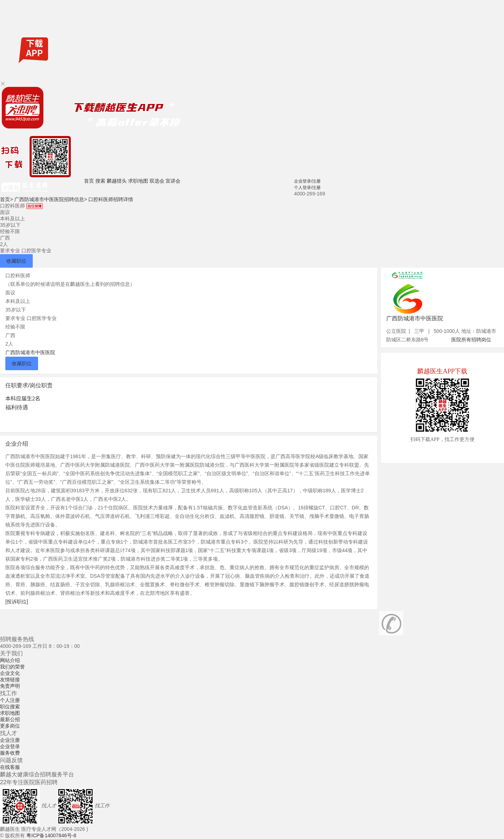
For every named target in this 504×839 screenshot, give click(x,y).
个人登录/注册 (307, 188)
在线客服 (10, 767)
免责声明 (10, 686)
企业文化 (10, 673)
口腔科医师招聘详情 (111, 199)
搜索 (100, 181)
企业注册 (10, 740)
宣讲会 (173, 181)
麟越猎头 (117, 181)
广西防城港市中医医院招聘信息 (51, 199)
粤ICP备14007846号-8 (51, 835)
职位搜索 (10, 707)
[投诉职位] (17, 602)
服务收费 (10, 753)
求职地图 (138, 181)
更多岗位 (10, 726)
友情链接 (10, 680)
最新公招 (10, 719)
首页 (89, 181)
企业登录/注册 (307, 181)
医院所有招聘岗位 (471, 340)
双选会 (157, 181)
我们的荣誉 (12, 667)
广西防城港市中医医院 (30, 352)
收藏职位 (16, 261)
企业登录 (10, 746)
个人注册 (10, 700)
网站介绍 (10, 660)
